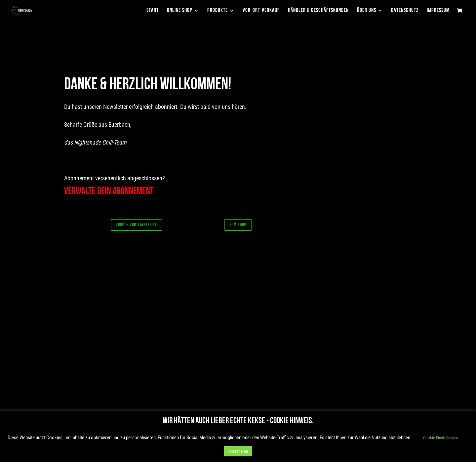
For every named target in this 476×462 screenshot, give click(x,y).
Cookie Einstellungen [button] (441, 438)
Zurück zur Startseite (137, 225)
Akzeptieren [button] (238, 451)
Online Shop (180, 11)
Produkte (218, 11)
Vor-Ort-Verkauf (261, 11)
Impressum (438, 11)
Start (153, 11)
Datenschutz (405, 11)
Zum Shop (238, 225)
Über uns (367, 11)
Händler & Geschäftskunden (318, 11)
